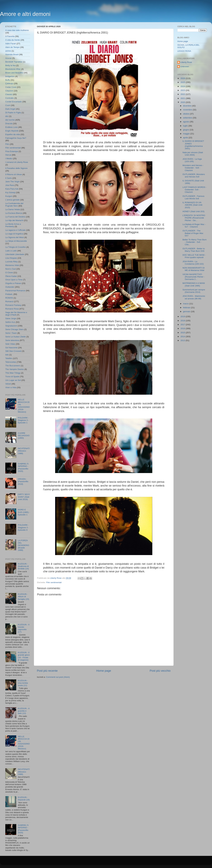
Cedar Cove (11, 87)
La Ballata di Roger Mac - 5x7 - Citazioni (194, 226)
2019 (183, 316)
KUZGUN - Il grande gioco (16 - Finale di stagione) (24, 656)
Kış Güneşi (10, 192)
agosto (186, 122)
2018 (183, 321)
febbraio (187, 308)
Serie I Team (11, 333)
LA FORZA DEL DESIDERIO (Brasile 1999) (23, 545)
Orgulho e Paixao (13, 283)
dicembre (187, 106)
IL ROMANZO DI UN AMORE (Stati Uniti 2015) (192, 205)
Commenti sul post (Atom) (58, 677)
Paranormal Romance (15, 291)
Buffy (8, 80)
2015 (183, 333)
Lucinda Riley (11, 262)
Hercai (8, 155)
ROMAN (9, 298)
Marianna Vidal (12, 265)
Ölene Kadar (11, 276)
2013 (183, 340)
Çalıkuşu (9, 83)
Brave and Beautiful (14, 73)
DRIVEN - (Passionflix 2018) (23, 481)
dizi (7, 116)
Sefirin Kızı (10, 322)
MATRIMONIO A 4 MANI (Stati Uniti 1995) (194, 284)
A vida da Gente (13, 40)
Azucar (9, 58)
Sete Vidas (10, 344)
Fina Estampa (12, 151)
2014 (183, 337)
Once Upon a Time (14, 280)
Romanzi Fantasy (13, 305)
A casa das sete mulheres (17, 30)
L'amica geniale (12, 200)
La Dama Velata (13, 209)
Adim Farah (11, 44)
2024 (183, 86)
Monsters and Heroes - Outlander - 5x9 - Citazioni (193, 168)
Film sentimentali (54, 582)
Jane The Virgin (12, 182)
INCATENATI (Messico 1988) (24, 451)
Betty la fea (10, 65)
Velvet (8, 384)
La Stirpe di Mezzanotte (16, 241)
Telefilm (9, 358)
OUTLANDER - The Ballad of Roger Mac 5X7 (193, 233)
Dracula (9, 123)
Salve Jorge (11, 318)
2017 (183, 325)
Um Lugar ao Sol (13, 380)
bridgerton (10, 76)
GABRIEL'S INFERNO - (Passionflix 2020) (23, 467)
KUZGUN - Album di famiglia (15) (23, 597)
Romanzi (9, 301)
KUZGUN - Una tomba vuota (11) (23, 683)
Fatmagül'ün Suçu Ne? (16, 138)
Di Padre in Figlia (13, 113)
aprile (186, 138)
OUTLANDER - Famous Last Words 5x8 (193, 197)
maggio (187, 134)
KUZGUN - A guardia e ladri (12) (24, 711)
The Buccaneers (13, 366)
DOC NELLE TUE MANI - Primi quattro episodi (194, 256)
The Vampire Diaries (15, 369)
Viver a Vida (11, 387)
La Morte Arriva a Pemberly (13, 225)
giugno (186, 130)
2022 (183, 94)
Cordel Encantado (14, 102)
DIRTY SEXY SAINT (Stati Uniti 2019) (24, 497)
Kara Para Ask (12, 189)
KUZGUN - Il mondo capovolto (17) (24, 628)
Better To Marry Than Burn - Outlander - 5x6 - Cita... (195, 242)
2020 (183, 102)
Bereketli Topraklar (14, 62)
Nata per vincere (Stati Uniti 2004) (193, 154)
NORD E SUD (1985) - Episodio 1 (24, 512)
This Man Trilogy (13, 373)
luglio (186, 126)
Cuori (8, 105)
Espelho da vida (13, 134)
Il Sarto (9, 178)
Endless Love (11, 127)
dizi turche (10, 120)
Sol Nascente (11, 348)
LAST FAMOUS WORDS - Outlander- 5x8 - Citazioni (195, 190)
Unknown (185, 66)
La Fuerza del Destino (15, 217)
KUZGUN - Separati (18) (24, 798)
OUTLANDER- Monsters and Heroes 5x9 (194, 175)
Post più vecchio (160, 671)
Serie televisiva (12, 340)
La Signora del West (15, 237)
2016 (183, 328)
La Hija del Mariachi (14, 220)
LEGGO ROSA (184, 51)
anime (8, 51)
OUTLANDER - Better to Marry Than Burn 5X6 (194, 250)
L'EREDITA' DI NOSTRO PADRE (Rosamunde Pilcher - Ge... (194, 218)
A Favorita (10, 36)
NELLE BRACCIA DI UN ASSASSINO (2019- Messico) (24, 406)
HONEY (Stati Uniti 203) (194, 211)
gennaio (187, 311)
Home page (104, 671)
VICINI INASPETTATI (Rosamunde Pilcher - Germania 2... (194, 277)
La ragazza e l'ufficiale (15, 230)
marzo (186, 304)
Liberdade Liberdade (15, 254)
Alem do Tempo (12, 47)
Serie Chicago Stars (14, 329)
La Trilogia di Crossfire (15, 247)
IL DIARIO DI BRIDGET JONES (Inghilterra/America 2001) (193, 145)
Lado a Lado (11, 251)
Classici (9, 94)
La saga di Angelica (14, 234)
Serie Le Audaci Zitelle (15, 337)
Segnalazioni (11, 326)
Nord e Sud (10, 269)
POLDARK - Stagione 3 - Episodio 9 (23, 527)
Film (7, 144)
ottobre (186, 114)
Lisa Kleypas (11, 258)
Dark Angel (10, 109)
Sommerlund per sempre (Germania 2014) (194, 291)
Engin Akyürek (12, 131)
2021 (183, 98)
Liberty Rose (186, 62)
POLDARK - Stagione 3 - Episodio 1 (23, 420)
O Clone (9, 273)
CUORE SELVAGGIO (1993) (24, 436)
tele (7, 355)
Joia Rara (10, 185)
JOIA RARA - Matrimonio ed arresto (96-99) (194, 297)
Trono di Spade (12, 377)
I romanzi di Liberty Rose (17, 162)
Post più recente (47, 671)
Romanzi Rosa (12, 309)
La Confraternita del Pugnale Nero (14, 205)
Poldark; (9, 294)
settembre (188, 118)
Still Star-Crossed (13, 351)
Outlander (10, 287)
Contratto (10, 98)
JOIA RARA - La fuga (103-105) (192, 160)
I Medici (9, 159)
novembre (188, 110)
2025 (183, 82)
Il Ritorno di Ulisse (14, 174)
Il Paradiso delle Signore (16, 168)
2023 (183, 90)
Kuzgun (9, 196)
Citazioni (9, 91)
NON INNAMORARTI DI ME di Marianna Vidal (194, 269)
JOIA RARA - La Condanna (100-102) (193, 263)
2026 (183, 78)
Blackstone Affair (13, 69)
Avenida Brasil (12, 55)
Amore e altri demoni (25, 14)
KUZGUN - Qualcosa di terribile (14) (23, 566)
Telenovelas (11, 362)
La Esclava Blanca (14, 213)
